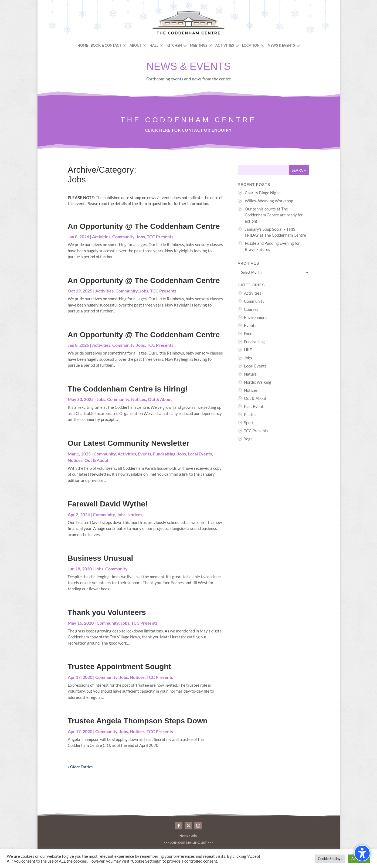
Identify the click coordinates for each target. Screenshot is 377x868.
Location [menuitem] (251, 45)
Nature (250, 374)
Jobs (141, 236)
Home (184, 835)
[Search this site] (264, 170)
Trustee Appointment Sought (119, 667)
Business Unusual (101, 558)
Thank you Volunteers (107, 612)
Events (145, 454)
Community (123, 236)
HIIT (248, 350)
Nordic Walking (258, 382)
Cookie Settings (330, 859)
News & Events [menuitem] (281, 45)
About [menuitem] (135, 45)
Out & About (160, 399)
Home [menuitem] (83, 45)
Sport (249, 423)
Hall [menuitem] (154, 45)
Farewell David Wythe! (108, 504)
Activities (101, 236)
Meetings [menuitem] (199, 45)
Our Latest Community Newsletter (129, 443)
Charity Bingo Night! (263, 193)
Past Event (254, 406)
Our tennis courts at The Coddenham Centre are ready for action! (274, 215)
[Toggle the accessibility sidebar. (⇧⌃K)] (362, 853)
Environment (255, 317)
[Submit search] (299, 170)
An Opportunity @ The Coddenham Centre (144, 226)
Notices (139, 399)
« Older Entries (80, 767)
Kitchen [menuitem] (174, 45)
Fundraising (164, 454)
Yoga (248, 439)
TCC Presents (160, 236)
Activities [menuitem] (225, 45)
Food (248, 333)
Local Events (200, 454)
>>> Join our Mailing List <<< (188, 843)
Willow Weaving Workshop (269, 201)
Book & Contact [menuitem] (106, 45)
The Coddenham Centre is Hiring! (128, 389)
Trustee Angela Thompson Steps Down (138, 721)
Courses (251, 309)
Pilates (250, 414)
